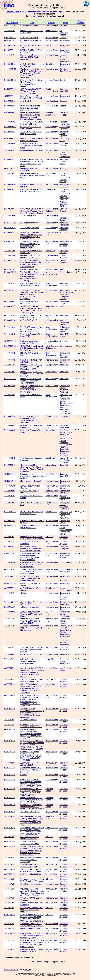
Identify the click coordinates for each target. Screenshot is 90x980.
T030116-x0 (9, 865)
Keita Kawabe (51, 416)
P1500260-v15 (10, 272)
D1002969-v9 (10, 526)
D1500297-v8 (10, 228)
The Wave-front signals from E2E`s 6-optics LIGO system (32, 880)
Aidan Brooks (51, 372)
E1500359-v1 (10, 101)
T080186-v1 (9, 576)
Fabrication (64, 427)
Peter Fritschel (52, 31)
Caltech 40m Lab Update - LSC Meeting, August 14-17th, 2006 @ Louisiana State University (31, 792)
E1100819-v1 (10, 521)
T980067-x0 (9, 908)
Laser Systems (66, 413)
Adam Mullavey (52, 569)
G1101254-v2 (10, 512)
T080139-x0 (9, 679)
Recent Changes (43, 8)
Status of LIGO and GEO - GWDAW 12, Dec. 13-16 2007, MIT (31, 770)
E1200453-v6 (10, 416)
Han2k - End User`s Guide (31, 929)
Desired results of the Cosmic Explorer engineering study (32, 175)
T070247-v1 (9, 659)
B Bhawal (49, 537)
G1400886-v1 (10, 474)
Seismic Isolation (66, 403)
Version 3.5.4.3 (13, 970)
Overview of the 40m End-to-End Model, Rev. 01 (32, 950)
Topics (55, 8)
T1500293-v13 (10, 69)
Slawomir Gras (52, 315)
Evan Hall (49, 189)
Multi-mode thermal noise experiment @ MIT (31, 316)
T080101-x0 (9, 720)
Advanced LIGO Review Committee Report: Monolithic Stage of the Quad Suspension (30, 557)
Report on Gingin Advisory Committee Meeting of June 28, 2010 (32, 374)
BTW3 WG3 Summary (30, 38)
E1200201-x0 (10, 45)
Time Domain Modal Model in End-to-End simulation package (31, 649)
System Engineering (64, 442)
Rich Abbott (50, 45)
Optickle (24, 593)
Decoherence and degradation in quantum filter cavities (32, 476)
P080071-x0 (9, 242)
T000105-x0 (9, 924)
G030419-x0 (9, 842)
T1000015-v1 (10, 365)
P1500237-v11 (10, 346)
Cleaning (63, 262)
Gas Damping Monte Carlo (31, 150)
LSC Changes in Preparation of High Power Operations (32, 870)
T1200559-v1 (10, 503)
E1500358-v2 (10, 132)
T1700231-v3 (10, 283)
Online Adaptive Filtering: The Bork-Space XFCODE (31, 726)
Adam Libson (51, 465)
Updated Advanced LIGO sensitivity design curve (31, 257)
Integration (64, 390)
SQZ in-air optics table (30, 228)
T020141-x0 (9, 889)
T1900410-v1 (10, 173)
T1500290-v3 (10, 334)
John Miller (50, 122)
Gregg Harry (51, 365)
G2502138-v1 (10, 40)
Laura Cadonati (52, 233)
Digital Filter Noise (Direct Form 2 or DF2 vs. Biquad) (31, 97)
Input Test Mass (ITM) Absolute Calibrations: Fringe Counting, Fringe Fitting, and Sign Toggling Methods (32, 892)
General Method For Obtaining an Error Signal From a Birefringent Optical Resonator (31, 468)
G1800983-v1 (10, 269)
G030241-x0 (9, 869)
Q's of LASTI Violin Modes (31, 654)
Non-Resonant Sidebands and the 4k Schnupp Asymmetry (31, 860)
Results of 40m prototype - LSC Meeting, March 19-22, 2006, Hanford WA (32, 800)
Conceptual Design (64, 58)
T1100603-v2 (10, 458)
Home (32, 8)
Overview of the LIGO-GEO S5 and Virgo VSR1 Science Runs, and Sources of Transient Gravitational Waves (32, 672)
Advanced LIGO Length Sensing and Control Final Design (31, 614)
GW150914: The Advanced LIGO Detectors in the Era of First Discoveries (32, 348)
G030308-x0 (9, 846)
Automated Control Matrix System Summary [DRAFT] (32, 925)
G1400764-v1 (10, 481)
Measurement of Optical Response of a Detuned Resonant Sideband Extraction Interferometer (31, 116)
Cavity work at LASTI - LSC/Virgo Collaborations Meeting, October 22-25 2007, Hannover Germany (31, 783)
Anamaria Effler (52, 491)
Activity (62, 164)
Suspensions (65, 50)
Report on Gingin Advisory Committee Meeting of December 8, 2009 (31, 367)
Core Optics (64, 150)
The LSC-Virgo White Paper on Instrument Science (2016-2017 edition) (32, 329)
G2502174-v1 (10, 38)
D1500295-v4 (10, 89)
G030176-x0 (9, 874)
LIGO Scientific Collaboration (52, 210)
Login (62, 8)
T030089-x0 (9, 858)
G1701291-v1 (10, 301)
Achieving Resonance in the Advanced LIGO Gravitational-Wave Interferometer (32, 389)
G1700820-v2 (10, 315)
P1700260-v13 (10, 260)
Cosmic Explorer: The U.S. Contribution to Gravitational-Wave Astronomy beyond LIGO (32, 163)
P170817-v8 (9, 209)
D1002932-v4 (10, 583)
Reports (63, 35)
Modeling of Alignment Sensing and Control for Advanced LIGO (30, 621)
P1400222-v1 (10, 465)
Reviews (63, 558)
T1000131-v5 (10, 486)
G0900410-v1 (10, 668)
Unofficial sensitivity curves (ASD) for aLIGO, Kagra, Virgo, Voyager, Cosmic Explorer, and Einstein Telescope (31, 73)
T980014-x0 (9, 542)
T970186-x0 (9, 949)
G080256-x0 (9, 729)
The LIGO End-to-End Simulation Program (29, 866)
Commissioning (66, 272)
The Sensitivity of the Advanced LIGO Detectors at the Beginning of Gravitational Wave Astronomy (32, 276)
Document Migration (64, 114)
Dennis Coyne (51, 695)
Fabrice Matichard (50, 90)
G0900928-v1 (10, 96)
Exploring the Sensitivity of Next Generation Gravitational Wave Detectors (31, 83)
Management (65, 40)
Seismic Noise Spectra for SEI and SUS (31, 603)
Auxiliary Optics (66, 395)
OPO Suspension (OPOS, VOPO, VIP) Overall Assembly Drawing (31, 91)
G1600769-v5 (10, 341)
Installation (64, 416)
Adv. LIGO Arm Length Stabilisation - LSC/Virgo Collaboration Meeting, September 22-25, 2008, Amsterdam (30, 688)
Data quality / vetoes (65, 140)
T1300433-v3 (10, 430)
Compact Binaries (63, 201)
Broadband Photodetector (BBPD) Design (31, 361)
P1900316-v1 (10, 159)
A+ (61, 216)
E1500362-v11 (10, 127)
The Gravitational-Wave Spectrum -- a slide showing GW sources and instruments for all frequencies (32, 294)
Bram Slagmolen (50, 354)
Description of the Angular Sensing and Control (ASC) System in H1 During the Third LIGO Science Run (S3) (32, 821)
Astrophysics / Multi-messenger (66, 291)
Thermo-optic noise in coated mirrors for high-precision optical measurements (30, 245)
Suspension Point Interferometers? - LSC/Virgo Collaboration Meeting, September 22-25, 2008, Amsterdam (32, 713)
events (34, 16)
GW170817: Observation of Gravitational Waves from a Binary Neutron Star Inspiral (32, 211)
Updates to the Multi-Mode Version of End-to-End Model (32, 538)
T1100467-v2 (10, 360)
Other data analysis (64, 144)
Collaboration (65, 327)
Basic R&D (64, 91)
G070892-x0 (9, 768)
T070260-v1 (9, 593)
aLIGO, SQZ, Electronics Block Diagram (31, 128)
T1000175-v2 (10, 626)
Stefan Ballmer (52, 306)
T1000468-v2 (10, 654)
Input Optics (64, 411)
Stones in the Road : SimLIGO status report (30, 843)
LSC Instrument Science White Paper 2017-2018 (30, 284)
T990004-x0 (9, 537)
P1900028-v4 (10, 106)
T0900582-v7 (10, 150)
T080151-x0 (9, 725)
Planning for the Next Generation (29, 302)
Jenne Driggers (52, 260)
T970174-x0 (9, 940)
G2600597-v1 (10, 26)
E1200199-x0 (10, 64)
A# (61, 31)
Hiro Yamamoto (52, 647)
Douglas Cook (51, 553)
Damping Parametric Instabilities (29, 170)
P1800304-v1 (10, 189)
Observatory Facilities (65, 179)
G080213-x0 (9, 752)
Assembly (64, 357)
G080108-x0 (9, 741)
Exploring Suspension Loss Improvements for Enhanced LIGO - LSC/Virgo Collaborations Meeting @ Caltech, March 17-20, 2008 (32, 745)
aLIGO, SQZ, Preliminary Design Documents (31, 133)
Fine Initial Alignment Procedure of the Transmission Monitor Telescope (29, 419)
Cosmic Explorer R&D (29, 269)
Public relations (66, 242)
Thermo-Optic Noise (29, 720)
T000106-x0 (9, 933)
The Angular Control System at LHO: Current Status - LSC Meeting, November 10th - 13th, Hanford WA (32, 831)
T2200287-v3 (10, 31)
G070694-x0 (9, 780)
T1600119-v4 (10, 327)
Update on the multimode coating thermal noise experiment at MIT (31, 381)
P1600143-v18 (10, 80)
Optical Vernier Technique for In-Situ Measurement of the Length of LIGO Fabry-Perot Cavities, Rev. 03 (32, 944)
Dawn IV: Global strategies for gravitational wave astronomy (31, 108)
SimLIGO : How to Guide (31, 884)
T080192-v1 (9, 55)
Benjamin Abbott (49, 114)
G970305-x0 (9, 812)
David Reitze (51, 159)
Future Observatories (29, 223)
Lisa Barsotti (51, 26)
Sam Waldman (52, 486)
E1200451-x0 (10, 607)
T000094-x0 (9, 929)
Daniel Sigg (50, 64)
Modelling (63, 55)
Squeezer (64, 89)
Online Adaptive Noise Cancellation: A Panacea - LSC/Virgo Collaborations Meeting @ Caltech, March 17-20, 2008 (31, 756)
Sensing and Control (65, 46)
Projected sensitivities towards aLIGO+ (29, 342)
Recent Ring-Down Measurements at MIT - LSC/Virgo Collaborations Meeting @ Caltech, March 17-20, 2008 (31, 734)
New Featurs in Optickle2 (31, 481)
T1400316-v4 (10, 395)
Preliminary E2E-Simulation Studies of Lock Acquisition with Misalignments (32, 936)
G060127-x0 (9, 798)
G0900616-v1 (10, 168)
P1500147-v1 (10, 306)
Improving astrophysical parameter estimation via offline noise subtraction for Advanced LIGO (31, 264)
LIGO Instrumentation (29, 26)
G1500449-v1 (10, 379)
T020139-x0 (9, 884)
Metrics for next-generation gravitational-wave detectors (32, 190)
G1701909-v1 (10, 290)
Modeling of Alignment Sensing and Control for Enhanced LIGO (30, 578)
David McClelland (50, 284)
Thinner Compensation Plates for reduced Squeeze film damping (32, 628)
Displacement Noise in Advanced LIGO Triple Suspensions (30, 57)
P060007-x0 (9, 113)
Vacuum (63, 155)
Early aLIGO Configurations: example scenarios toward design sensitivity (32, 565)
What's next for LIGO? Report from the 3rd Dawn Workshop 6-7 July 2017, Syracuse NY (31, 236)
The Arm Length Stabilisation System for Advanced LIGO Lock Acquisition (32, 571)
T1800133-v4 (10, 251)
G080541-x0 (9, 695)
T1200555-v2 (10, 425)
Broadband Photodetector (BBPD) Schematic (31, 527)
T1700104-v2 (10, 122)
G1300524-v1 (10, 569)
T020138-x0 (9, 898)
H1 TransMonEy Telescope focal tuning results (31, 513)
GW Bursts (64, 206)
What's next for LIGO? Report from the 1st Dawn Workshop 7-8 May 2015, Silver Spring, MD (31, 309)
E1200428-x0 (10, 185)
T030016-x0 (9, 879)
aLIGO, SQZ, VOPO (29, 320)
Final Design (65, 52)
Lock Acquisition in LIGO (31, 874)
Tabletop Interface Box (30, 607)
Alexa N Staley (52, 386)
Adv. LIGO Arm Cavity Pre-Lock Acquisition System (31, 680)
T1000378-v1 (10, 372)
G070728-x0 (9, 775)
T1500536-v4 (10, 143)
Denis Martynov (49, 273)
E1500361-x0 (10, 320)
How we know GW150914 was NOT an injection (31, 140)
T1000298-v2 (10, 612)
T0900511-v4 (10, 619)
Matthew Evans (12, 12)
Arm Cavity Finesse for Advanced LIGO (30, 764)
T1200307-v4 (10, 562)
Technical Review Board (65, 629)
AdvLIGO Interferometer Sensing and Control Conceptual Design (30, 661)
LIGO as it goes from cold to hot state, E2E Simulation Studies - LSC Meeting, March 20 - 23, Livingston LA (32, 918)
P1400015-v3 (10, 546)
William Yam (51, 379)
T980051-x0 (9, 903)
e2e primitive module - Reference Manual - (30, 838)
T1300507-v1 (10, 496)
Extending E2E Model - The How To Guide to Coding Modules (32, 910)
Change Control (66, 626)
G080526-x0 (9, 709)
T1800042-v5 (10, 216)
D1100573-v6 (10, 50)
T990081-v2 (9, 647)
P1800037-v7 (10, 233)
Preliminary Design (64, 133)
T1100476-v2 (10, 353)
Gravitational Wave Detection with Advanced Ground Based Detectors (31, 549)
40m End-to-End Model (30, 812)
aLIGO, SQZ (26, 101)
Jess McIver (50, 106)
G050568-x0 (9, 805)
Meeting (63, 168)
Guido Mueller (51, 612)
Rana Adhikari (51, 173)
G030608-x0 (9, 828)
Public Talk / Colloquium (64, 224)
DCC (5, 970)
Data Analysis (65, 71)
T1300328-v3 (10, 491)
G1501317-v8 (10, 139)
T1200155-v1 (10, 602)
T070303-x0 (9, 763)
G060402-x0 (9, 789)
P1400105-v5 (10, 386)
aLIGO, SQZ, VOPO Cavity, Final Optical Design (32, 123)
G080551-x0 (9, 684)
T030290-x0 (9, 816)
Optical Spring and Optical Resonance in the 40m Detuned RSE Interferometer (32, 807)
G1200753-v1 (10, 588)
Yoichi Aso (50, 679)
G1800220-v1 (10, 223)
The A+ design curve (29, 216)
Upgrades (64, 33)
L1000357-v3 (10, 553)
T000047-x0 (9, 837)
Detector (63, 26)
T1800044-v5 (10, 255)
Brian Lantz (50, 251)
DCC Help (28, 970)
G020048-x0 (9, 915)
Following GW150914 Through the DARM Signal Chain (31, 146)
